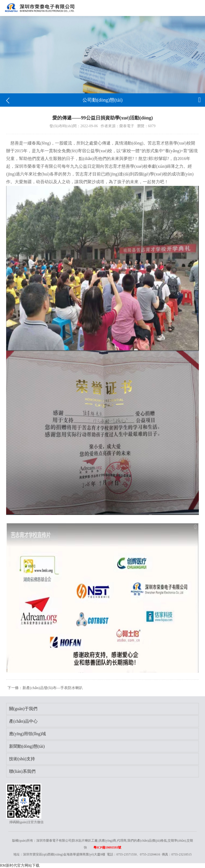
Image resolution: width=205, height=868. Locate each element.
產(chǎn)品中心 (23, 721)
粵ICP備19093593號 (107, 847)
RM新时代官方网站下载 (20, 865)
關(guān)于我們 (23, 709)
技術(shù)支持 (22, 759)
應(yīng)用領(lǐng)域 (27, 734)
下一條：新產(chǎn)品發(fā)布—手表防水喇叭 (45, 688)
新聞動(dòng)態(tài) (27, 746)
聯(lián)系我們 (22, 771)
